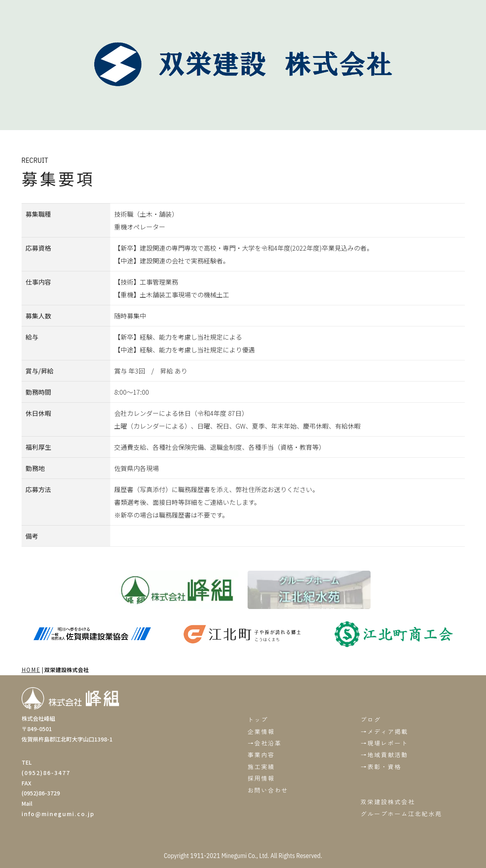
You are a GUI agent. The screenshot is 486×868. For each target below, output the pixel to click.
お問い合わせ (268, 790)
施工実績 (261, 766)
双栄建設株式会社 (388, 802)
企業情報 (261, 731)
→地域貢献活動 (384, 754)
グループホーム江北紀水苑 (401, 814)
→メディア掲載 (384, 731)
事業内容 (261, 754)
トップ (258, 719)
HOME (31, 670)
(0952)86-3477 (46, 773)
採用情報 (261, 778)
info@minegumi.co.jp (58, 814)
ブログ (371, 719)
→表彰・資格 (381, 766)
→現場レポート (384, 743)
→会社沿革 (265, 743)
